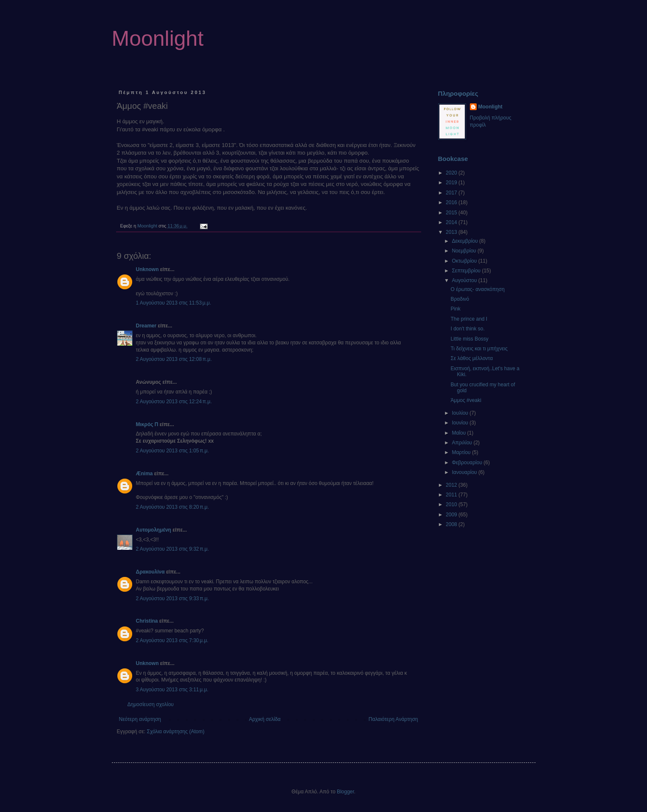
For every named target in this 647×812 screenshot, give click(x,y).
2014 (452, 222)
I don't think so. (467, 329)
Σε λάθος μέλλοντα (472, 358)
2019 (452, 183)
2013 (452, 232)
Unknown (147, 269)
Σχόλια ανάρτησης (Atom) (175, 732)
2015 (452, 213)
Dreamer (146, 326)
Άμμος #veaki (466, 400)
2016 (452, 202)
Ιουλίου (461, 413)
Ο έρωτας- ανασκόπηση (477, 289)
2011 (452, 495)
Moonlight (158, 39)
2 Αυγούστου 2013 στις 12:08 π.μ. (174, 359)
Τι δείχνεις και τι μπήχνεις (479, 349)
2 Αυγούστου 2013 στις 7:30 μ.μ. (172, 640)
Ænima (144, 474)
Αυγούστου (465, 280)
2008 (452, 524)
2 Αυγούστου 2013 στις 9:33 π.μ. (173, 599)
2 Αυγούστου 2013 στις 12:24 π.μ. (174, 402)
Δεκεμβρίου (465, 241)
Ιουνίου (461, 423)
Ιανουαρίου (465, 472)
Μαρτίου (462, 452)
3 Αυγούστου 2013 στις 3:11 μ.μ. (172, 690)
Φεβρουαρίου (468, 463)
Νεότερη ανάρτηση (140, 719)
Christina (147, 621)
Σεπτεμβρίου (467, 271)
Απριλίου (462, 443)
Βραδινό (460, 299)
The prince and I (469, 319)
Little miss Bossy (469, 339)
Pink (455, 309)
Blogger (346, 792)
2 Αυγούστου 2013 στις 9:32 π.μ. (173, 549)
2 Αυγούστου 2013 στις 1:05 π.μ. (173, 451)
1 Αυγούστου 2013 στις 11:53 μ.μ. (174, 303)
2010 (452, 504)
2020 (452, 173)
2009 (452, 515)
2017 (452, 193)
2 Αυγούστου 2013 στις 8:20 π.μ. (173, 507)
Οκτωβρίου (465, 261)
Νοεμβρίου (465, 251)
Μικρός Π (147, 424)
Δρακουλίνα (150, 572)
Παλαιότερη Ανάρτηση (393, 719)
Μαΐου (459, 433)
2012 (452, 485)
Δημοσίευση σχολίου (151, 704)
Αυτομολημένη (154, 530)
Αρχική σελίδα (265, 719)
